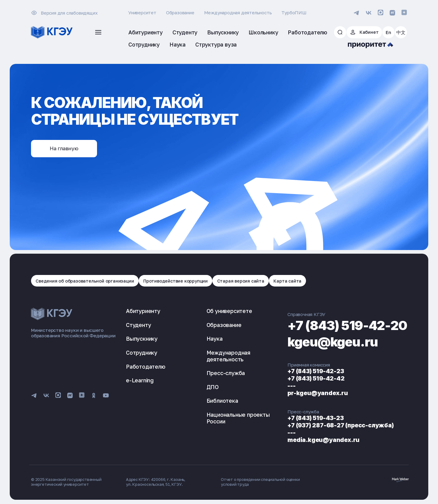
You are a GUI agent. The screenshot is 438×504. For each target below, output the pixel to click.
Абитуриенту (143, 311)
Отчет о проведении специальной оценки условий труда (261, 482)
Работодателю (146, 367)
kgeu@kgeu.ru (326, 342)
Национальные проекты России (233, 419)
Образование (180, 12)
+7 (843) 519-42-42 (306, 379)
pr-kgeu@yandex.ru (308, 394)
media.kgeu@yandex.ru (314, 440)
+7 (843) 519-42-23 (306, 372)
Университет (142, 12)
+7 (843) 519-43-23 (306, 419)
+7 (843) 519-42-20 (342, 326)
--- (280, 386)
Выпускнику (142, 339)
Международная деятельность (238, 12)
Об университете (224, 311)
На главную (66, 149)
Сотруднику (142, 353)
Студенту (138, 325)
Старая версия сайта (245, 281)
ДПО (207, 388)
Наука (209, 339)
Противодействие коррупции (178, 281)
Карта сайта (293, 281)
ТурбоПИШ (294, 12)
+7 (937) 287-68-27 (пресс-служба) (333, 426)
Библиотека (217, 401)
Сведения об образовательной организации (85, 281)
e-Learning (140, 381)
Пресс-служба (220, 374)
